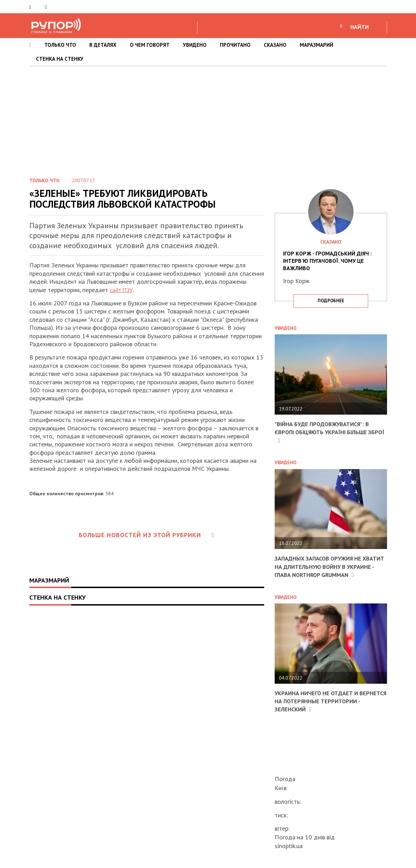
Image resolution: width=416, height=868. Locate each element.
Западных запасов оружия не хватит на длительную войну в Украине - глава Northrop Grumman (326, 570)
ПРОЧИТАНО (235, 45)
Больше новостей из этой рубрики (147, 535)
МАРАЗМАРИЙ (317, 45)
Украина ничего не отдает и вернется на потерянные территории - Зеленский (320, 709)
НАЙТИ (360, 27)
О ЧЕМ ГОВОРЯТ (150, 45)
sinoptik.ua (289, 846)
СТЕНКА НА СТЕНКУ (60, 59)
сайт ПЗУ (123, 290)
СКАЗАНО (275, 45)
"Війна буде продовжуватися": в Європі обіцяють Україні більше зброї (326, 432)
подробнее (331, 301)
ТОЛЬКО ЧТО (60, 45)
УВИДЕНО (195, 45)
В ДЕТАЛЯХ (103, 45)
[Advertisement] (208, 119)
